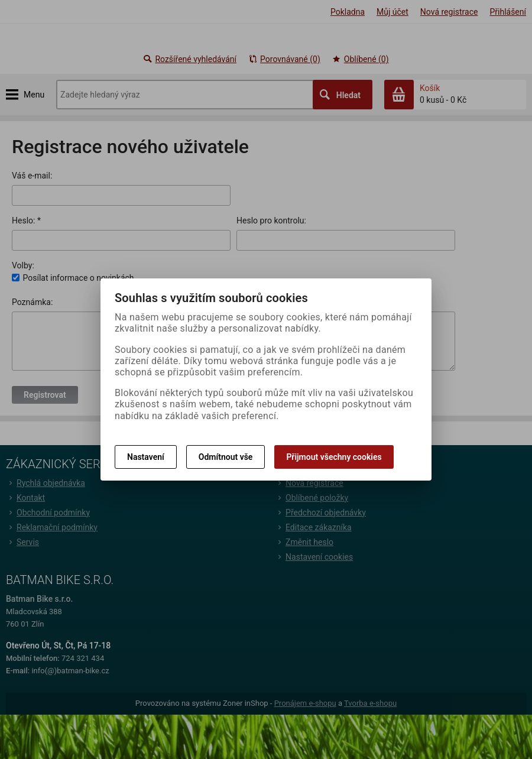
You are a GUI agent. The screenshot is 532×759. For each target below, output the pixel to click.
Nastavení (146, 457)
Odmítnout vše (226, 457)
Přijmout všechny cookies (334, 457)
